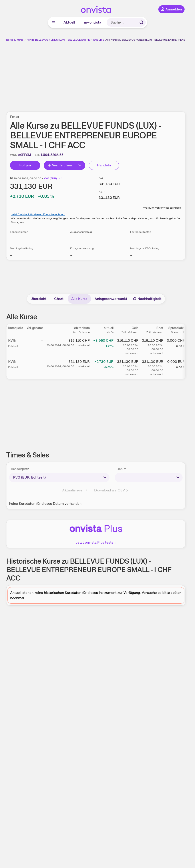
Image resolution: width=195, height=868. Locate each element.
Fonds (30, 40)
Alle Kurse (79, 299)
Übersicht (38, 299)
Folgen (25, 165)
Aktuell (69, 22)
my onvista (93, 22)
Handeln (104, 165)
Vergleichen (60, 165)
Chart (59, 299)
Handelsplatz (20, 469)
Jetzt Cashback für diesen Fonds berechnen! (38, 214)
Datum (121, 469)
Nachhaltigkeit (147, 299)
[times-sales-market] (59, 477)
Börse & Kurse (15, 40)
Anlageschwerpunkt (111, 299)
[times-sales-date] (149, 477)
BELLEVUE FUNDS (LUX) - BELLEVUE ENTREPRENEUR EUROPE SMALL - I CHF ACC (87, 40)
